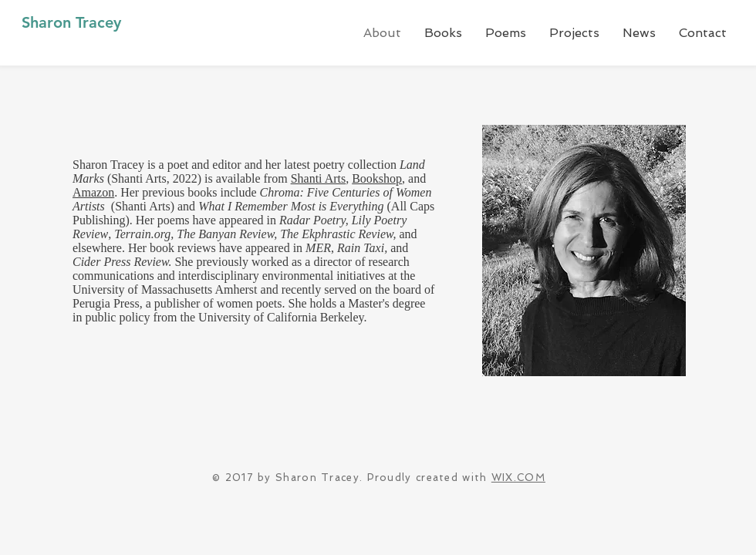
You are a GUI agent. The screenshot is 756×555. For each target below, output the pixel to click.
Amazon (93, 192)
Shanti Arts (319, 178)
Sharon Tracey (71, 22)
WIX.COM (518, 478)
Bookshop (377, 178)
